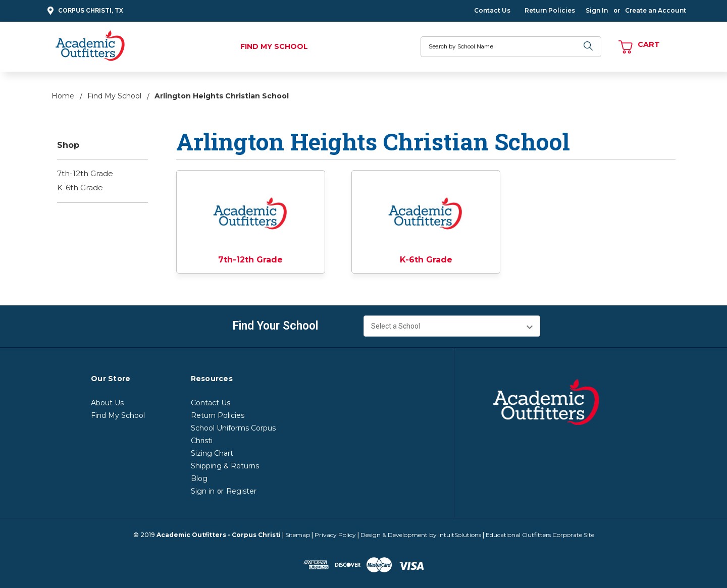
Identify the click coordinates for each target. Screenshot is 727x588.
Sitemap (298, 535)
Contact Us (492, 10)
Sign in (203, 491)
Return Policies (550, 10)
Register (241, 491)
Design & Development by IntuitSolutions (421, 535)
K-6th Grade (80, 188)
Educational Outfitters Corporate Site (540, 535)
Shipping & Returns (225, 466)
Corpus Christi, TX (84, 11)
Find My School (274, 46)
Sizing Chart (212, 453)
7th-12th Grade (85, 173)
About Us (107, 403)
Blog (199, 478)
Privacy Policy (335, 535)
